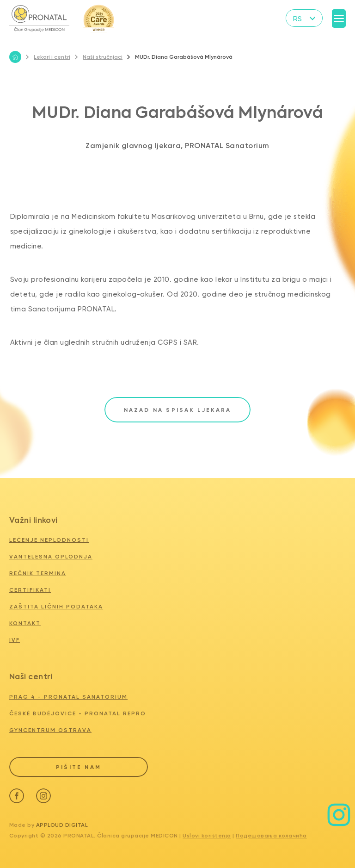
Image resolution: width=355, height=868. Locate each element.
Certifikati (30, 590)
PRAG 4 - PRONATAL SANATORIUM (68, 697)
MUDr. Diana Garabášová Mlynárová (180, 57)
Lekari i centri (48, 57)
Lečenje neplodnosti (49, 540)
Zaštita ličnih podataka (56, 607)
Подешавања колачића (271, 836)
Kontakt (25, 623)
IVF (15, 640)
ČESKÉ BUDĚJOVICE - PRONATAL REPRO (78, 713)
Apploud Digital (62, 825)
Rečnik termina (38, 573)
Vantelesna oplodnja (51, 557)
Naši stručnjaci (99, 57)
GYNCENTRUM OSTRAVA (50, 730)
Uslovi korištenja (207, 836)
